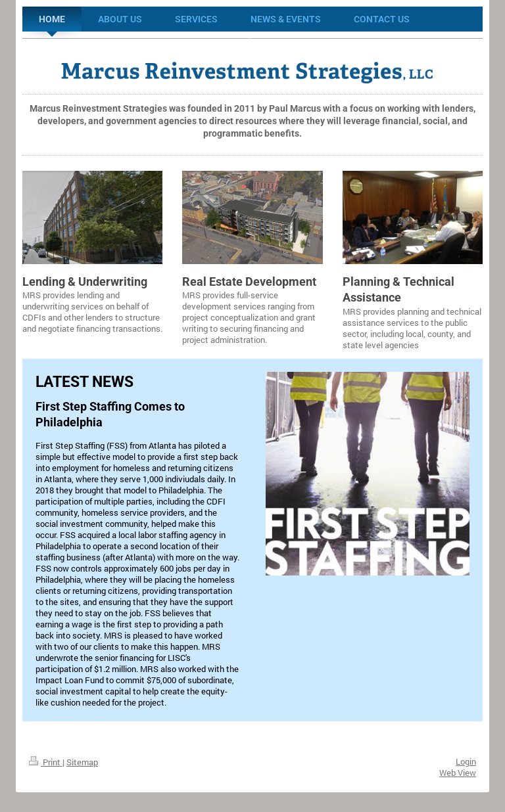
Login (466, 761)
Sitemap (82, 762)
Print (46, 762)
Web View (458, 773)
